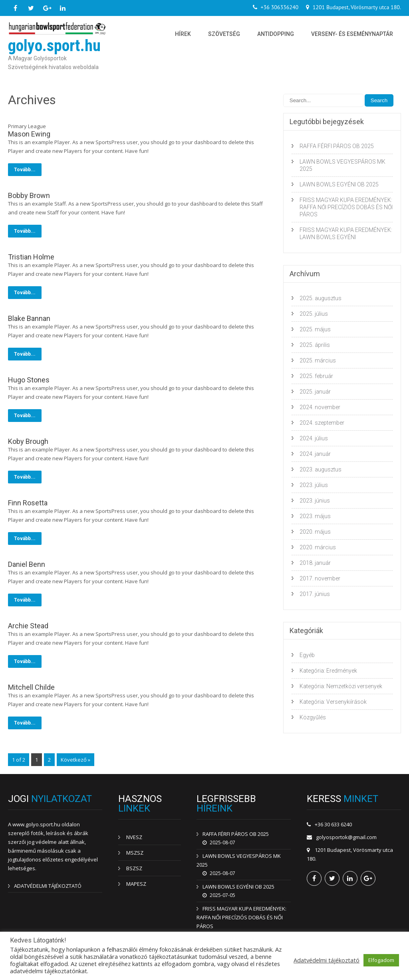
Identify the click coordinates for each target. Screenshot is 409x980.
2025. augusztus (321, 298)
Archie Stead (28, 626)
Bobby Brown (29, 195)
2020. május (315, 532)
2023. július (314, 485)
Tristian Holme (31, 257)
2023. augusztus (321, 469)
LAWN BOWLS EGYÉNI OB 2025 (339, 184)
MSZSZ (135, 853)
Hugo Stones (29, 380)
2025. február (316, 376)
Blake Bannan (29, 318)
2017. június (315, 594)
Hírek (183, 34)
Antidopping (276, 34)
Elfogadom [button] (381, 960)
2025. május (315, 329)
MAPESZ (136, 884)
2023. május (315, 516)
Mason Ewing (29, 134)
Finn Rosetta (28, 503)
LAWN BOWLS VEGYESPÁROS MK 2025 (342, 165)
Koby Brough (28, 441)
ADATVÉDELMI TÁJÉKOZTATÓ (48, 886)
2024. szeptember (322, 423)
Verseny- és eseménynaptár (352, 34)
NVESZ (134, 837)
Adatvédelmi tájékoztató (327, 960)
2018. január (315, 563)
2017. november (320, 578)
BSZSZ (134, 868)
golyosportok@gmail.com (346, 837)
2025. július (314, 314)
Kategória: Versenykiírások (333, 702)
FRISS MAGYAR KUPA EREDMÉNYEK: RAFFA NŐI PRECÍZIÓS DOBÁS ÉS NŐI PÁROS (346, 207)
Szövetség (224, 34)
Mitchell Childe (31, 687)
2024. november (320, 407)
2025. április (315, 345)
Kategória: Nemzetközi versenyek (341, 686)
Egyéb (307, 655)
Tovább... (25, 170)
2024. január (315, 454)
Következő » (75, 760)
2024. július (314, 438)
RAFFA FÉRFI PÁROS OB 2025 (337, 146)
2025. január (315, 392)
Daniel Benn (27, 564)
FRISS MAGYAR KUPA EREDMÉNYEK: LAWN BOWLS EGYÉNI (346, 234)
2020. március (318, 547)
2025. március (318, 360)
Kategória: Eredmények (328, 671)
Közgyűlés (313, 717)
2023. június (315, 501)
